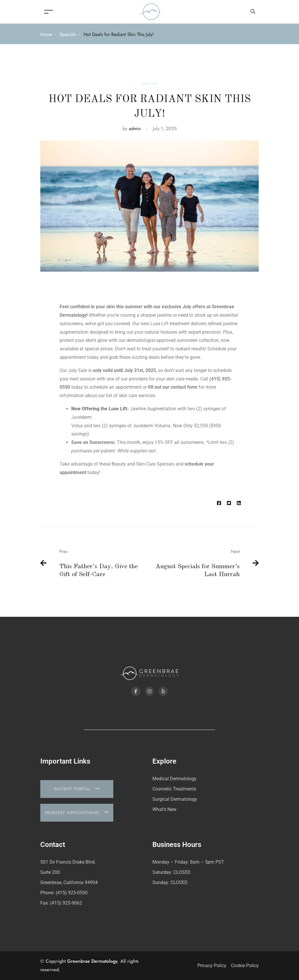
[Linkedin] (239, 503)
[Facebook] (219, 503)
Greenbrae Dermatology (92, 961)
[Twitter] (229, 503)
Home (46, 34)
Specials (68, 34)
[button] (77, 796)
